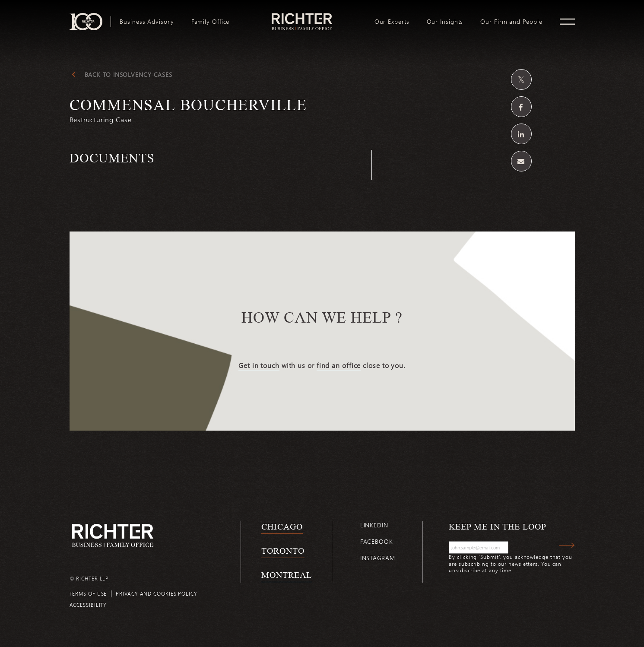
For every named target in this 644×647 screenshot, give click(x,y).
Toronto (283, 551)
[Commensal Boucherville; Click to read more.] (322, 114)
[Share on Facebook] (521, 107)
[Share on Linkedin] (521, 134)
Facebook (377, 541)
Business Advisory (147, 22)
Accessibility (88, 605)
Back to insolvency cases (129, 75)
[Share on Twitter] (521, 79)
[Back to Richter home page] (113, 535)
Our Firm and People (511, 22)
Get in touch (259, 365)
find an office (339, 365)
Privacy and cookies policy (156, 593)
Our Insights (445, 22)
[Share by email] (521, 161)
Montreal (286, 575)
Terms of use (88, 593)
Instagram (378, 558)
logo (302, 16)
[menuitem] (147, 22)
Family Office (211, 22)
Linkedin (374, 525)
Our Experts (392, 22)
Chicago (282, 526)
